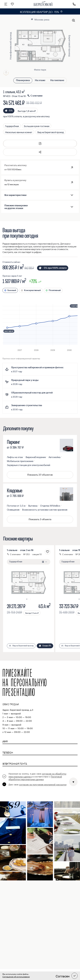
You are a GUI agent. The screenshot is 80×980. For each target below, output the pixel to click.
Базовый (12, 290)
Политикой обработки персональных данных (35, 778)
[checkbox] (35, 776)
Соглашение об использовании (16, 977)
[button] (40, 152)
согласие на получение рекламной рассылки (43, 784)
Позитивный (55, 290)
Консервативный (32, 290)
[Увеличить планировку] (74, 20)
